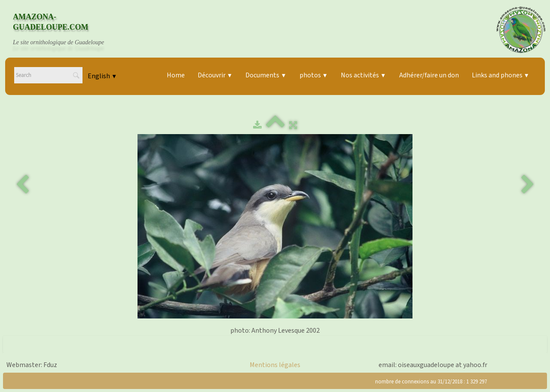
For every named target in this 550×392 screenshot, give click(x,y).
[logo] (67, 30)
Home (176, 75)
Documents (266, 75)
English (102, 76)
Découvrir (215, 75)
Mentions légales (275, 365)
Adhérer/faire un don (429, 75)
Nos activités (363, 75)
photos (314, 75)
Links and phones (501, 75)
